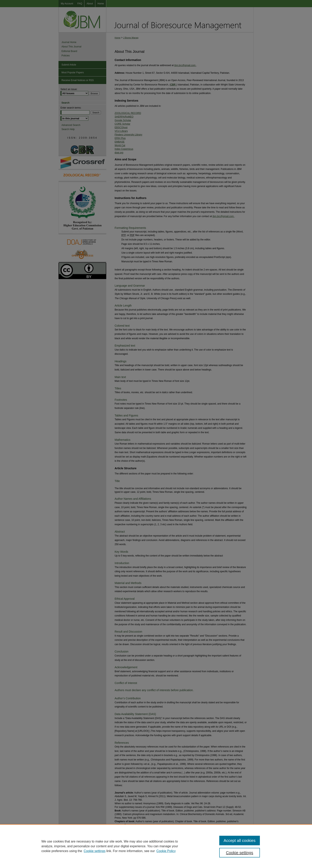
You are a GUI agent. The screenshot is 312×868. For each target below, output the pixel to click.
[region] (156, 846)
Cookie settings (95, 851)
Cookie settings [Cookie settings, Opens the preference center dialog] (240, 853)
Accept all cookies (240, 841)
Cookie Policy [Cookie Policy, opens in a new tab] (166, 851)
